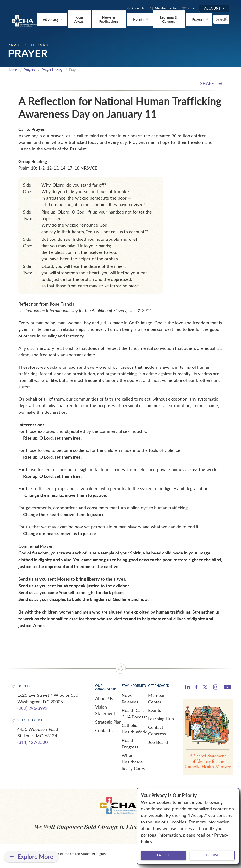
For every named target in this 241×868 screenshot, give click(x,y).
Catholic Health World (135, 728)
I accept (163, 855)
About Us (104, 698)
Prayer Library (56, 69)
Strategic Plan (108, 722)
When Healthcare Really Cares (133, 762)
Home (13, 69)
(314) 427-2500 (33, 742)
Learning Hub (161, 718)
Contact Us (106, 730)
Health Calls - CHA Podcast (135, 713)
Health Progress (130, 743)
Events (155, 710)
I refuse (212, 855)
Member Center (157, 698)
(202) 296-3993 (33, 708)
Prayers (31, 69)
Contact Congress (157, 730)
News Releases (130, 698)
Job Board (158, 742)
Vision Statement (105, 710)
